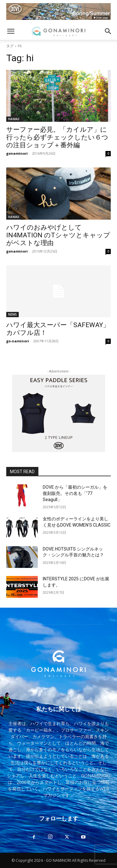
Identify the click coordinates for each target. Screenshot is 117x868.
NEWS (12, 314)
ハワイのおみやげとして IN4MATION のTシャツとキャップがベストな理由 (58, 235)
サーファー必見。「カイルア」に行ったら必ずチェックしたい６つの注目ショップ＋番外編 (57, 137)
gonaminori (17, 153)
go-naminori (18, 341)
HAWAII (14, 119)
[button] (11, 31)
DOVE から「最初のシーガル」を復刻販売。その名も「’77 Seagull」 (75, 493)
